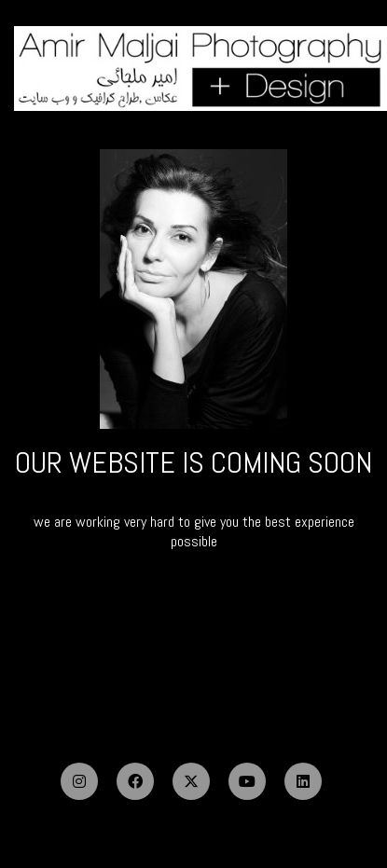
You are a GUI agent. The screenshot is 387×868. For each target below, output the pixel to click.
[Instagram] (79, 781)
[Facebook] (135, 781)
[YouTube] (247, 781)
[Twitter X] (191, 781)
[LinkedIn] (303, 781)
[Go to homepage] (200, 69)
